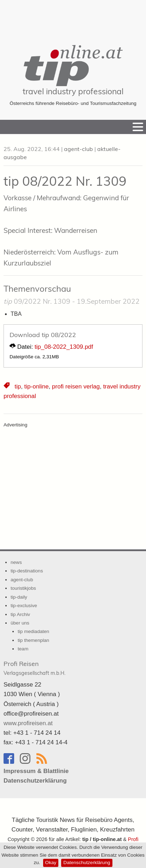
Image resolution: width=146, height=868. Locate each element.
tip (18, 387)
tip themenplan (33, 640)
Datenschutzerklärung (87, 863)
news (16, 562)
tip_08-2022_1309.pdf (64, 347)
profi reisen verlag (76, 387)
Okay (51, 863)
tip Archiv (20, 614)
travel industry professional (73, 91)
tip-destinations (27, 571)
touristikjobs (23, 588)
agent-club (78, 149)
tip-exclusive (24, 606)
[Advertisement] (73, 18)
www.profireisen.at (28, 723)
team (23, 649)
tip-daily (19, 597)
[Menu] (138, 127)
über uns (20, 623)
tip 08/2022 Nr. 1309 (65, 181)
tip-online (37, 387)
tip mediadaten (33, 631)
